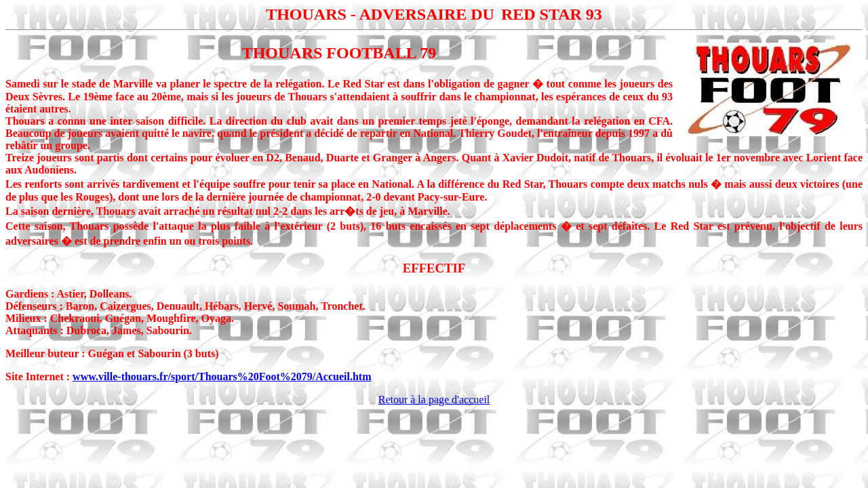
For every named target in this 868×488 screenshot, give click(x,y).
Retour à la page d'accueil (434, 400)
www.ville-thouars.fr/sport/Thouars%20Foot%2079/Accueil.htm (222, 377)
